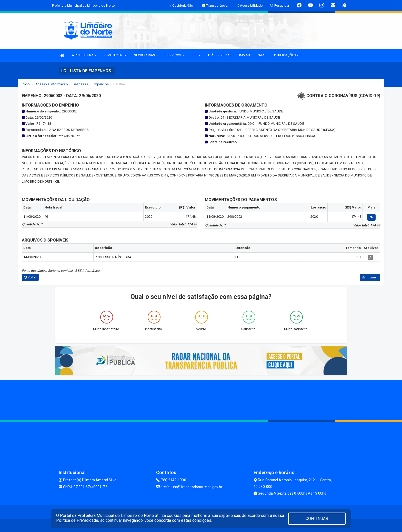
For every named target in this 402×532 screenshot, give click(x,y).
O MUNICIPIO (115, 55)
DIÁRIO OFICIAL (220, 55)
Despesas (80, 84)
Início (26, 84)
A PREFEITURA (84, 55)
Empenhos (101, 84)
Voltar (30, 277)
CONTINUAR (317, 519)
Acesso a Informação (52, 84)
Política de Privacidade (77, 520)
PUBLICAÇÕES (286, 55)
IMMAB (245, 55)
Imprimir (370, 277)
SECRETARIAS (146, 55)
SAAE (262, 55)
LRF (196, 55)
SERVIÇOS (175, 55)
